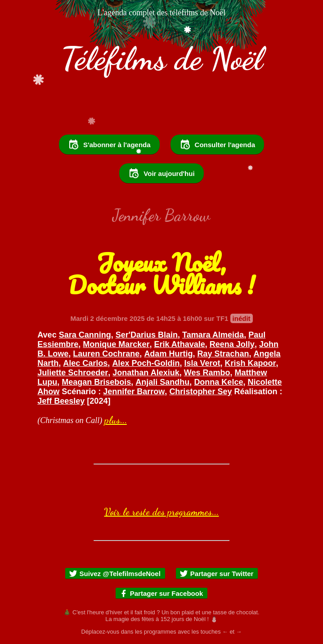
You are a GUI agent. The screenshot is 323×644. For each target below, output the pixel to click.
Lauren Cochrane (106, 354)
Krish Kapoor (250, 363)
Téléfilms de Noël (162, 59)
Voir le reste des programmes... (161, 512)
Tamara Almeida (213, 335)
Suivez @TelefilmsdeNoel (115, 574)
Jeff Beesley (61, 401)
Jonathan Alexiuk (146, 373)
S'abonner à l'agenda (109, 144)
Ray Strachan (223, 354)
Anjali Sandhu (162, 382)
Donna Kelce (218, 382)
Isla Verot (202, 363)
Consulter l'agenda (217, 144)
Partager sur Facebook (161, 593)
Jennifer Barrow (134, 392)
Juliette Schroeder (73, 373)
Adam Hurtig (168, 354)
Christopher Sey (200, 392)
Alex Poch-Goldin (146, 363)
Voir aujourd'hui (161, 173)
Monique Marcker (116, 344)
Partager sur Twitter (217, 574)
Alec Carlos (85, 363)
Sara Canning (85, 335)
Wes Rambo (207, 373)
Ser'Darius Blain (147, 335)
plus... (116, 420)
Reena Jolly (232, 344)
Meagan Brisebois (96, 382)
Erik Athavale (179, 344)
